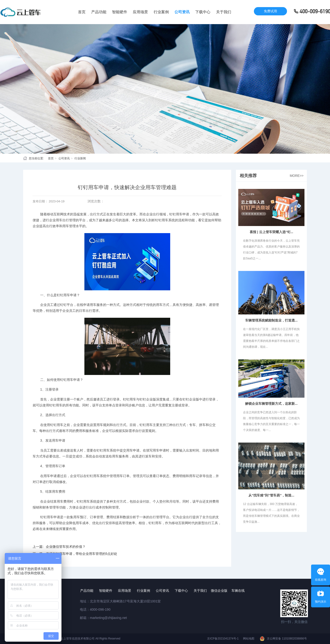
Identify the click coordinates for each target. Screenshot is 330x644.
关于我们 (224, 12)
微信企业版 (219, 591)
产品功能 (99, 12)
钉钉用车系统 (165, 220)
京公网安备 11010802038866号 (287, 639)
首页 (82, 12)
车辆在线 (238, 591)
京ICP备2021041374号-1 (223, 639)
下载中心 (203, 12)
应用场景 (140, 12)
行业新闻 (80, 158)
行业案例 (161, 12)
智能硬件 (120, 12)
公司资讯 (182, 12)
